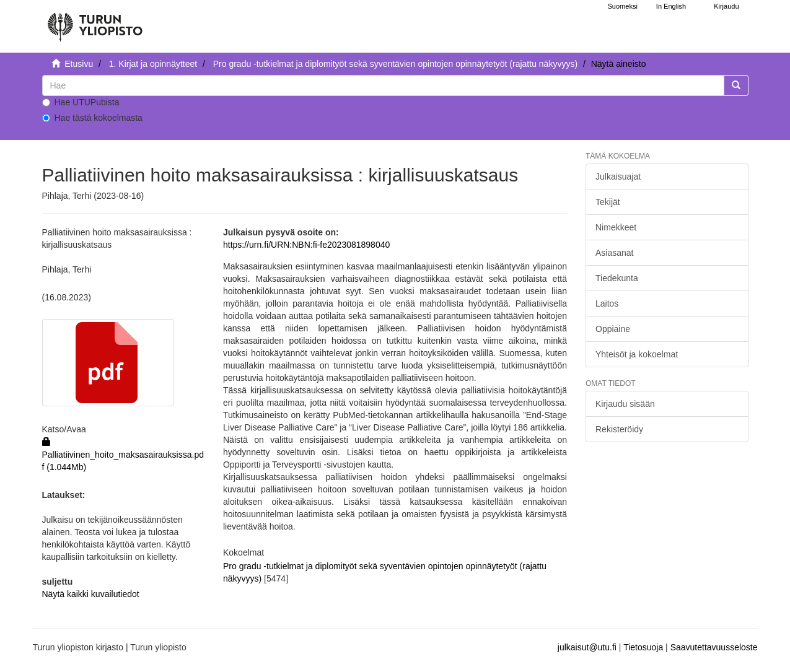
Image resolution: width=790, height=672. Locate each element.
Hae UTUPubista (81, 102)
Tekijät (608, 202)
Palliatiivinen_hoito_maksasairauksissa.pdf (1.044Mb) (123, 455)
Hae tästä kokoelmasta (92, 118)
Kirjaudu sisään (625, 404)
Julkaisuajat (618, 177)
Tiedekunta (617, 278)
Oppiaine (613, 329)
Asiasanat (614, 253)
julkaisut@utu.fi (587, 647)
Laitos (607, 303)
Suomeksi (623, 6)
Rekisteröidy (619, 429)
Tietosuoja (643, 647)
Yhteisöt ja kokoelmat (637, 354)
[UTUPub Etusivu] (95, 22)
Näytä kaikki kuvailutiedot (91, 594)
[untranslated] (383, 85)
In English (671, 6)
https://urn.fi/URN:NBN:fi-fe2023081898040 (306, 245)
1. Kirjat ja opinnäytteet (153, 64)
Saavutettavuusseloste (714, 647)
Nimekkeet (616, 227)
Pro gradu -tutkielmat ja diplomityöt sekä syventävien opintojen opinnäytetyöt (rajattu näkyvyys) (395, 64)
